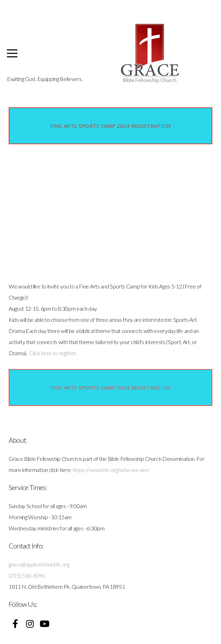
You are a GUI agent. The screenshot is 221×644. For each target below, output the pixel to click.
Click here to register (52, 353)
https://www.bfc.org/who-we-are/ (111, 470)
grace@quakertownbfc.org (39, 564)
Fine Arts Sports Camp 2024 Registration (111, 126)
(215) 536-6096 (27, 575)
